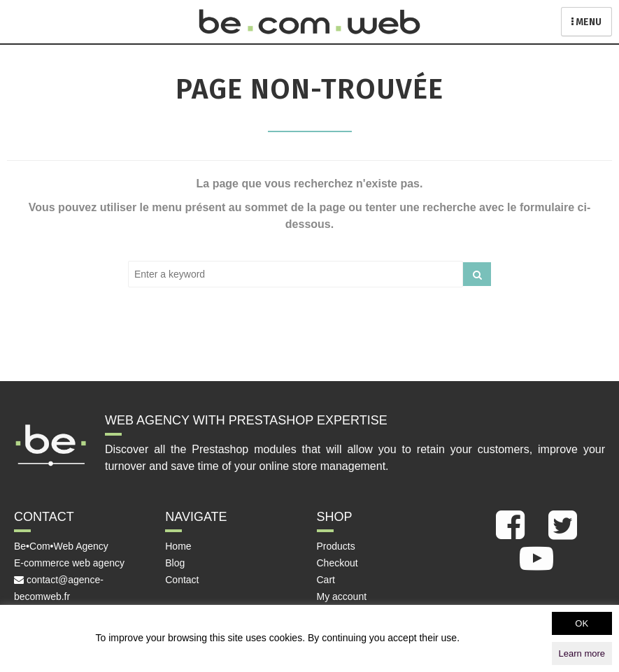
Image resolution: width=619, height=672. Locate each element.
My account (342, 596)
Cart (326, 580)
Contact (182, 580)
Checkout (337, 563)
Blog (175, 563)
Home (178, 546)
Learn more (582, 653)
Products (336, 546)
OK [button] (582, 623)
